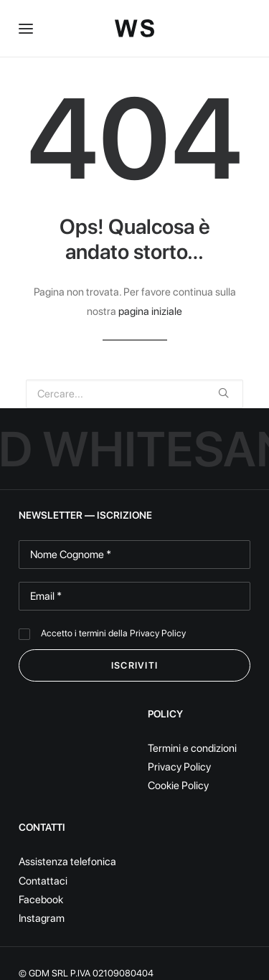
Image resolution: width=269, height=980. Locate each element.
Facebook (41, 900)
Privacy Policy (158, 633)
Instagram (42, 918)
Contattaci (43, 881)
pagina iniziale (150, 311)
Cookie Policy (178, 786)
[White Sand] (134, 28)
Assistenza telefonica (67, 862)
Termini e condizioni (192, 748)
